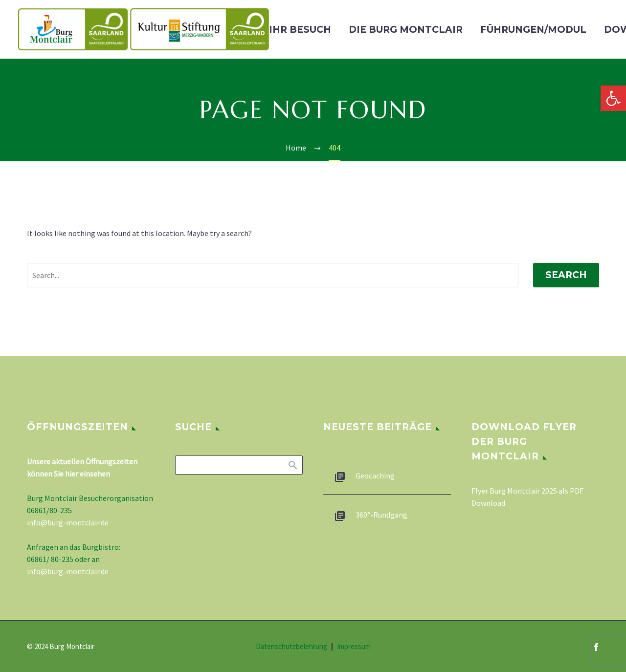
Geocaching (375, 476)
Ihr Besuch (300, 30)
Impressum (354, 647)
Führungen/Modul (533, 30)
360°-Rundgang (381, 515)
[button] (613, 98)
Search (566, 275)
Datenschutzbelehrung (291, 647)
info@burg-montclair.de (68, 522)
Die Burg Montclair (406, 30)
